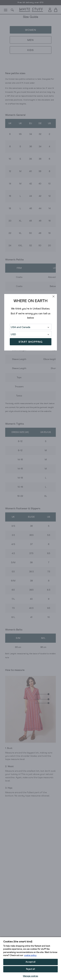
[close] (54, 296)
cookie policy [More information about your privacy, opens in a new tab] (30, 955)
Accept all (30, 962)
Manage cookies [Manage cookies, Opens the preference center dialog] (30, 976)
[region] (30, 958)
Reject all (30, 969)
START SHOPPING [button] (30, 342)
